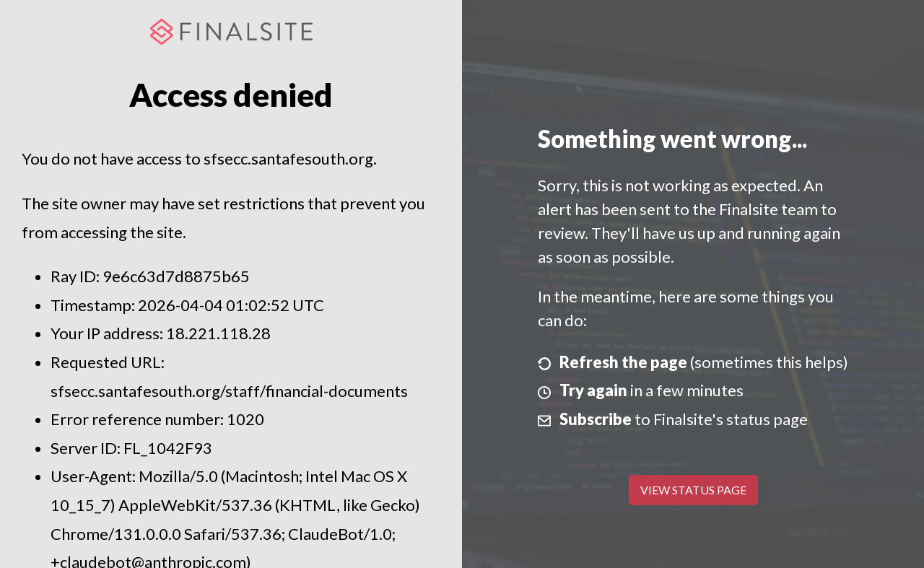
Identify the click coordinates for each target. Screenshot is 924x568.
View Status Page (693, 490)
